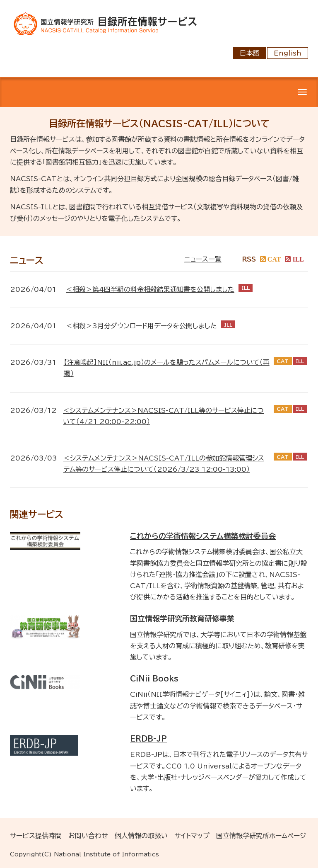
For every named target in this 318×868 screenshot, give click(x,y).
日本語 (250, 53)
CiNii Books (154, 679)
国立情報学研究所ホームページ (261, 836)
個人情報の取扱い (141, 836)
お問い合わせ (88, 836)
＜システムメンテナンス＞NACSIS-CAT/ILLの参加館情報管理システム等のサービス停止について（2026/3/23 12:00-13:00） (164, 464)
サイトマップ (192, 836)
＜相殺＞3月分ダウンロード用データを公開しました (141, 326)
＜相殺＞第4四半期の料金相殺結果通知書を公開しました (150, 289)
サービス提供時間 (36, 836)
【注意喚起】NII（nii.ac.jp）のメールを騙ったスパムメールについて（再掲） (167, 368)
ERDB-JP (148, 739)
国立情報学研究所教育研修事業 (182, 618)
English (288, 53)
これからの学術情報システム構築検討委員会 (203, 536)
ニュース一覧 (203, 259)
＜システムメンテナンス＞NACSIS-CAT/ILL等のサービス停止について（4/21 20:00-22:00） (163, 416)
